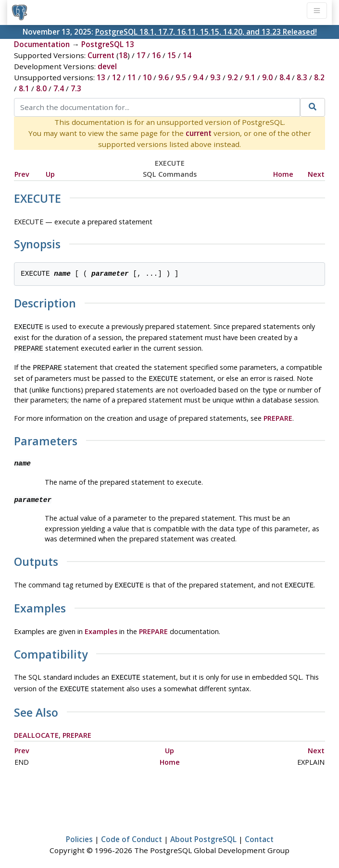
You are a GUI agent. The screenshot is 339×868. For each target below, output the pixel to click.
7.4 (59, 88)
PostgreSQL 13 (108, 44)
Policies (79, 832)
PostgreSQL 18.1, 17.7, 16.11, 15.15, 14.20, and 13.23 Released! (206, 32)
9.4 (198, 77)
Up (50, 174)
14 (187, 55)
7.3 (76, 88)
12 (116, 77)
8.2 (319, 77)
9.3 (215, 77)
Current (101, 55)
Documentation (42, 44)
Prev (22, 174)
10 (147, 77)
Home (283, 174)
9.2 (233, 77)
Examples (101, 627)
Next (316, 174)
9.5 (181, 77)
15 (172, 55)
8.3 (302, 77)
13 (101, 77)
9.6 (163, 77)
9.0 (267, 77)
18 (123, 55)
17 (141, 55)
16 (156, 55)
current (199, 133)
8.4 (285, 77)
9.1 (250, 77)
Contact (259, 832)
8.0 (41, 88)
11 (132, 77)
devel (107, 66)
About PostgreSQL (203, 832)
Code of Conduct (132, 832)
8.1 (24, 88)
